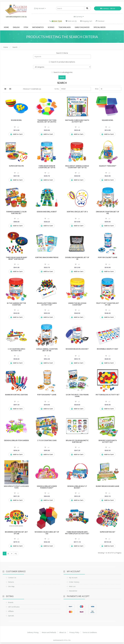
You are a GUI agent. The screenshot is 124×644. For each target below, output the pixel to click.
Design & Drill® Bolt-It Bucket (77, 487)
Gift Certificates (14, 607)
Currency (79, 17)
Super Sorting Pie (16, 166)
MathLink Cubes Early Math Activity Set (77, 121)
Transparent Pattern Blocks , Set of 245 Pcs (47, 121)
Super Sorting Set (108, 532)
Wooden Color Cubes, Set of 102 (47, 533)
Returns (11, 582)
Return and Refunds (49, 632)
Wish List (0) (71, 21)
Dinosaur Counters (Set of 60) (108, 213)
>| (16, 553)
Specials (11, 616)
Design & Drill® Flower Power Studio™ (47, 487)
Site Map (11, 586)
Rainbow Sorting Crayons (16, 395)
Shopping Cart (86, 21)
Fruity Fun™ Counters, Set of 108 (108, 304)
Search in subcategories (62, 72)
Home (6, 27)
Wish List (72, 586)
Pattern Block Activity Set (108, 395)
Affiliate (11, 611)
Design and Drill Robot (47, 212)
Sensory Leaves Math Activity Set (108, 441)
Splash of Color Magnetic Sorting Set (77, 441)
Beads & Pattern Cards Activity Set (47, 304)
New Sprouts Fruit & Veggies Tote (16, 487)
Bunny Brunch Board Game (108, 486)
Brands (11, 602)
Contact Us (12, 578)
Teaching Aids (65, 27)
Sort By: (57, 89)
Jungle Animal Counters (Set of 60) (47, 350)
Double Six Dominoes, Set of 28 (77, 258)
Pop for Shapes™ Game (47, 395)
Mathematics (38, 27)
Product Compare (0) (32, 89)
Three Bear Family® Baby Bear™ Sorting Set (16, 258)
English (16, 27)
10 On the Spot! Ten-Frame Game (77, 396)
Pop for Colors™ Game (108, 257)
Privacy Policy (74, 632)
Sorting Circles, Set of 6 (77, 212)
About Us (63, 632)
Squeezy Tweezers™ (108, 166)
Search (15, 47)
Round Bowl (16, 120)
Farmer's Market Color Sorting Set (16, 213)
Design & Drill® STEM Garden (16, 440)
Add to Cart (16, 134)
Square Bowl (108, 120)
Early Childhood (82, 27)
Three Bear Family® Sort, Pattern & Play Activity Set (77, 533)
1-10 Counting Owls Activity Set (16, 350)
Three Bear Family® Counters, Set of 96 (47, 167)
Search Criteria (62, 53)
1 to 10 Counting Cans (47, 440)
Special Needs (100, 27)
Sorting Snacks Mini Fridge (47, 257)
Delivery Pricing (33, 632)
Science (51, 27)
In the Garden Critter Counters (16, 304)
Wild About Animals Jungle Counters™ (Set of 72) (77, 167)
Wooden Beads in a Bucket (77, 349)
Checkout (100, 21)
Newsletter (73, 591)
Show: (97, 89)
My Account (40, 8)
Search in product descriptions (62, 62)
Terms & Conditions (90, 632)
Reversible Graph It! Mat (108, 349)
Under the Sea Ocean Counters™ (77, 304)
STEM (26, 27)
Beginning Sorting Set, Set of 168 (16, 533)
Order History (74, 582)
